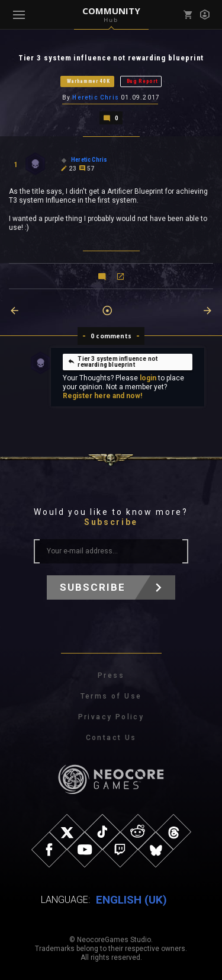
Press (111, 675)
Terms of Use (111, 696)
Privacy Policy (111, 717)
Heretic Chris (96, 97)
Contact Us (111, 738)
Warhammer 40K (89, 81)
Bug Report (142, 81)
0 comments (111, 336)
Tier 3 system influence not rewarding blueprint (112, 362)
